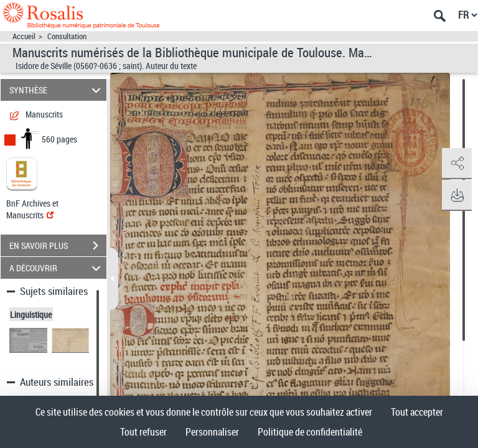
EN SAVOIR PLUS (58, 246)
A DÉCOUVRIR (57, 268)
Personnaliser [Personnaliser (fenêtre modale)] (212, 432)
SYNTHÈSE (57, 90)
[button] (456, 164)
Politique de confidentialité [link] (310, 432)
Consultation (67, 36)
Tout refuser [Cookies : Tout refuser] (143, 432)
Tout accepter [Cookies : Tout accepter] (417, 412)
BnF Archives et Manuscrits (32, 209)
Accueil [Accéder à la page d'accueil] (24, 36)
